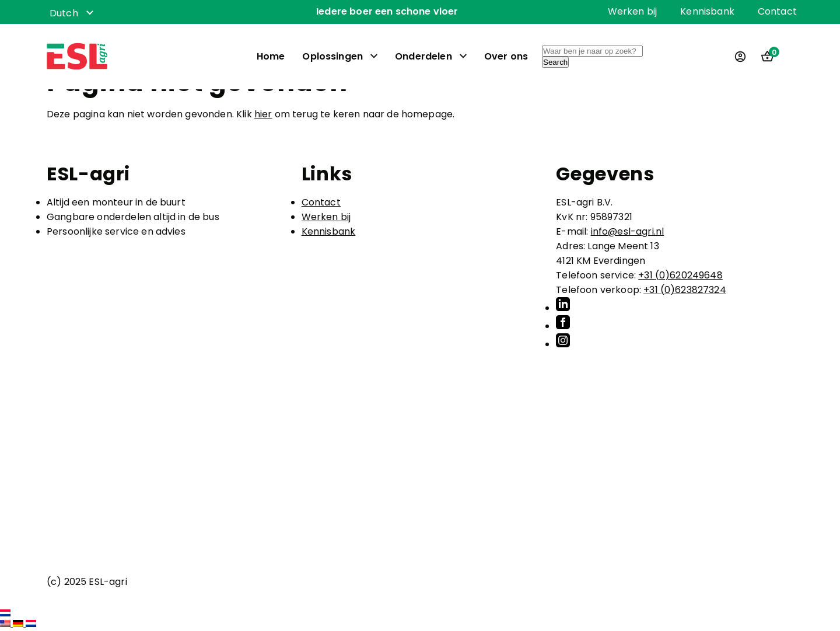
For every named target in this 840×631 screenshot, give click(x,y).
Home (271, 57)
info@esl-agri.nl (628, 231)
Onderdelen (423, 57)
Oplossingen (332, 57)
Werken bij (633, 11)
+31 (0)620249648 (680, 275)
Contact (777, 11)
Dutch (64, 13)
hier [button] (263, 114)
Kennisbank (707, 11)
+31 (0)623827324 (685, 290)
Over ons (506, 57)
